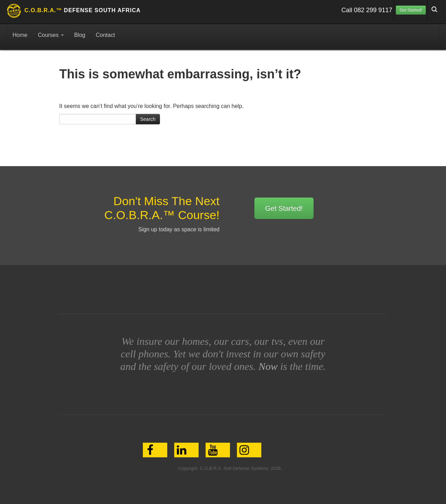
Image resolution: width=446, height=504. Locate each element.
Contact (105, 35)
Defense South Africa (83, 10)
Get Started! (411, 10)
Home (20, 35)
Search (148, 119)
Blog (80, 35)
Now (268, 366)
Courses (51, 35)
